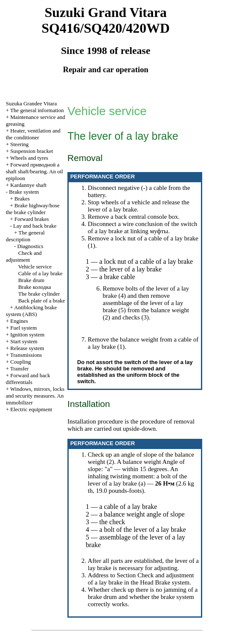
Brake (35, 287)
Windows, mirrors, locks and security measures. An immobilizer (35, 396)
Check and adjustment (24, 256)
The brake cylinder (39, 294)
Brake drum (31, 280)
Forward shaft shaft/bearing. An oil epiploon (35, 171)
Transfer (19, 369)
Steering (19, 144)
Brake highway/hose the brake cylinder (33, 209)
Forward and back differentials (28, 379)
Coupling (20, 362)
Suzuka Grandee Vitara (31, 103)
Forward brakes (32, 219)
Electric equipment (31, 409)
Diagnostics (30, 246)
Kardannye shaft (28, 185)
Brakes (22, 199)
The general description (25, 236)
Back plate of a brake (42, 301)
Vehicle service (35, 267)
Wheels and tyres (29, 158)
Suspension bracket (32, 151)
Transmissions (26, 355)
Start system (24, 341)
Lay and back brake (35, 226)
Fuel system (23, 328)
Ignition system (27, 335)
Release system (27, 348)
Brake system (24, 192)
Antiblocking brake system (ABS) (31, 311)
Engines (19, 321)
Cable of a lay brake (40, 273)
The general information (37, 110)
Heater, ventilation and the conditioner (33, 134)
